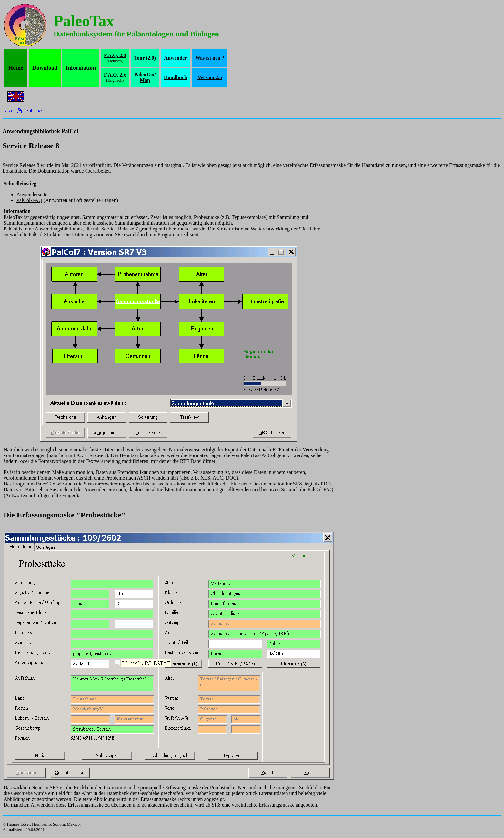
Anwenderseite (32, 194)
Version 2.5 (210, 77)
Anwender (175, 58)
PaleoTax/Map (145, 77)
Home (16, 68)
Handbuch (176, 77)
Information (81, 68)
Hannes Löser (18, 824)
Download (45, 68)
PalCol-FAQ (29, 200)
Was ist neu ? (210, 58)
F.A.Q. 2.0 (115, 55)
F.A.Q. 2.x (115, 75)
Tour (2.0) (145, 58)
